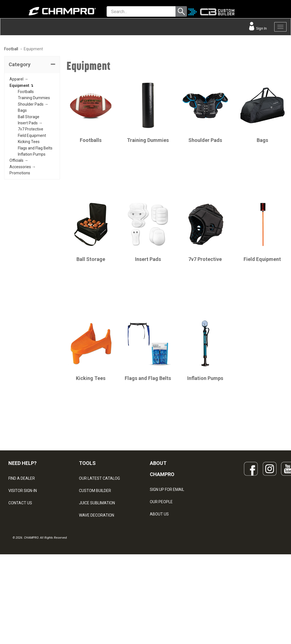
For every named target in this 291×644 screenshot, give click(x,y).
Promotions (20, 220)
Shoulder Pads (205, 187)
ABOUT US (159, 561)
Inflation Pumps (32, 201)
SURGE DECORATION (97, 574)
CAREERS (158, 585)
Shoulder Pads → (33, 151)
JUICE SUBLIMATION (97, 550)
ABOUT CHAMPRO (162, 516)
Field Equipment (32, 182)
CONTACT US (20, 550)
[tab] (32, 112)
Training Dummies (34, 145)
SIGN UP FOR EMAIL (167, 536)
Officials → (19, 207)
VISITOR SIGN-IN (23, 538)
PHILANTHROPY (164, 573)
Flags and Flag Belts (35, 195)
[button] (32, 112)
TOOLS (87, 510)
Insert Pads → (30, 170)
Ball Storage (29, 163)
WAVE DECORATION (97, 562)
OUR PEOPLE (161, 548)
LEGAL (14, 562)
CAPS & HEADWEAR (97, 587)
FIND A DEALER (22, 525)
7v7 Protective (31, 176)
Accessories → (23, 213)
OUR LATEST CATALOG (99, 525)
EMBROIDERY (91, 599)
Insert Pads (148, 306)
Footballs (26, 139)
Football (11, 96)
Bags (22, 157)
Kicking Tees (29, 189)
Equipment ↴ (21, 132)
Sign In (261, 28)
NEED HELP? (22, 510)
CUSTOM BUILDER (95, 538)
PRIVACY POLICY (23, 574)
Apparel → (19, 126)
